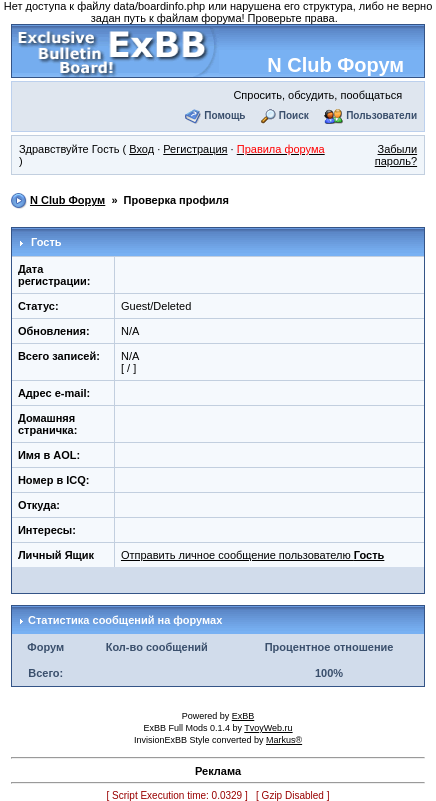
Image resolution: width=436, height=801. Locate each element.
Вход (141, 149)
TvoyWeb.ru (268, 728)
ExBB (243, 716)
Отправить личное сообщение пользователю (252, 555)
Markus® (284, 740)
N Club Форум (335, 65)
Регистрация (195, 149)
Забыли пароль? (396, 155)
